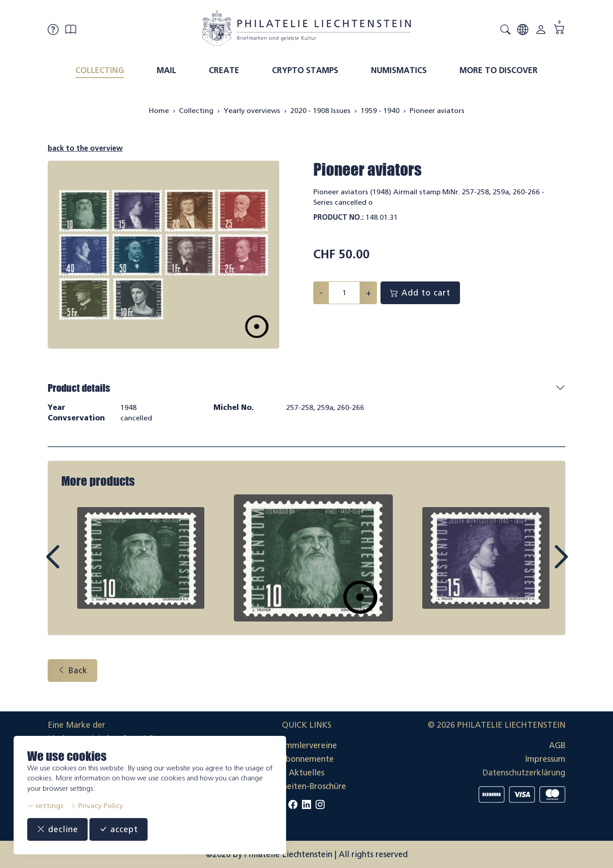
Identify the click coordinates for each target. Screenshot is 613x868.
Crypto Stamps (305, 70)
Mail (166, 70)
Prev (73, 565)
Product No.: (339, 217)
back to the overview (85, 148)
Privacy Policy (96, 806)
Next (540, 565)
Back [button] (72, 671)
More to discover (499, 70)
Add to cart (420, 293)
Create (224, 70)
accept (119, 829)
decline (57, 829)
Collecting (100, 70)
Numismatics (399, 70)
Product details (79, 388)
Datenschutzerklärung (524, 773)
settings (45, 806)
